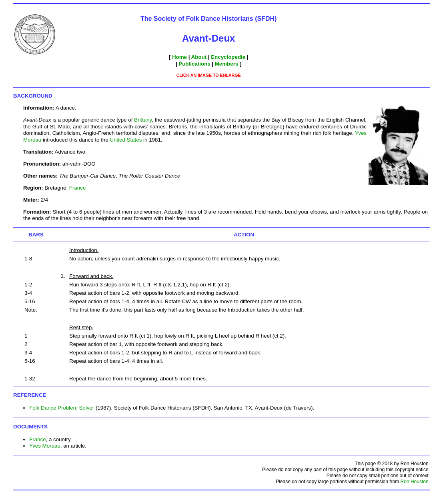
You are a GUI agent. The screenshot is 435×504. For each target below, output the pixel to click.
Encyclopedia (228, 57)
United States (126, 140)
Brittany (143, 120)
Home (179, 57)
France (77, 188)
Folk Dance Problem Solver (62, 408)
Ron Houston (415, 482)
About (199, 57)
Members (227, 64)
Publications (194, 64)
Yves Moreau (45, 446)
